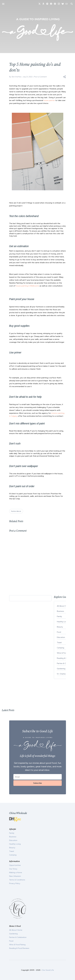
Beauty (12, 848)
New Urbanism (15, 876)
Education (13, 840)
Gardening (13, 934)
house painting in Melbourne (27, 286)
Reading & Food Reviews (19, 948)
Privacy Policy (15, 883)
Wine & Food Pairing (17, 945)
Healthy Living (15, 844)
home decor (16, 511)
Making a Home (16, 872)
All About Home (16, 930)
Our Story (13, 869)
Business (13, 837)
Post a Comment (40, 77)
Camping (13, 855)
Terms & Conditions (17, 880)
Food (11, 941)
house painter (49, 100)
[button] (64, 77)
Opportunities (15, 865)
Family (12, 833)
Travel (12, 851)
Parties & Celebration (18, 937)
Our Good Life (48, 970)
